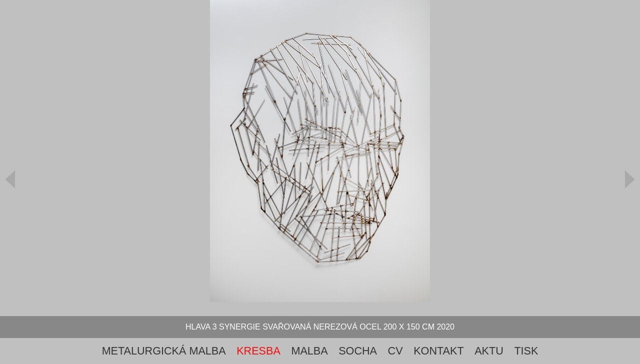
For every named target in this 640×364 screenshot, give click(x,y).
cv (395, 351)
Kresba (258, 351)
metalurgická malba (164, 351)
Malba (309, 351)
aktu (489, 351)
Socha (358, 351)
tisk (526, 351)
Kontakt (438, 351)
